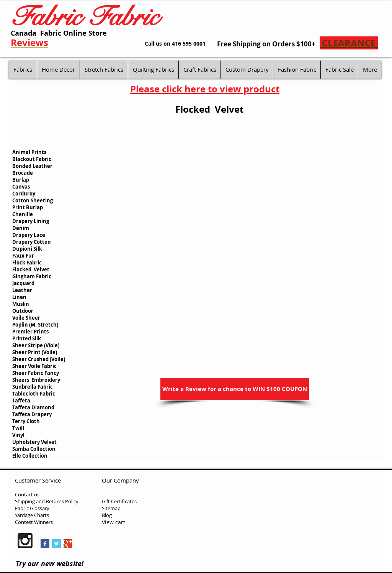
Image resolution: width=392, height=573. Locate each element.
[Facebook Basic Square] (45, 544)
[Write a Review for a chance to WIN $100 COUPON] (235, 389)
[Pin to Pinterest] (88, 544)
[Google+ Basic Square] (68, 544)
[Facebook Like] (128, 542)
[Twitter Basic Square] (56, 544)
